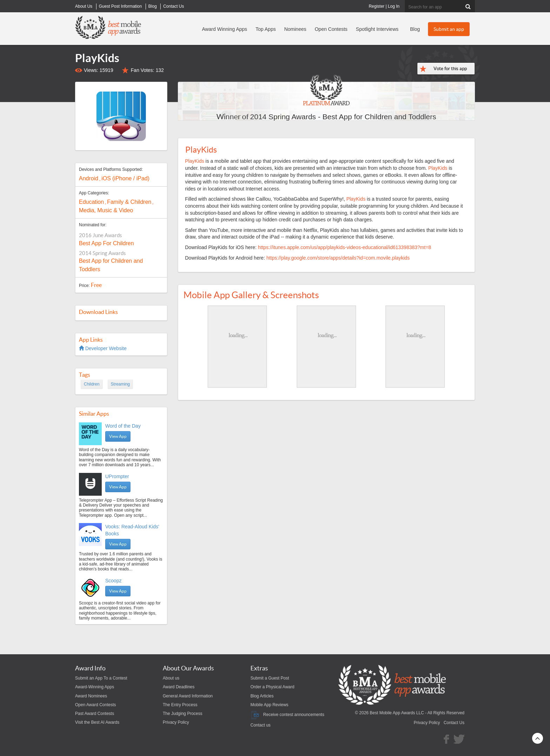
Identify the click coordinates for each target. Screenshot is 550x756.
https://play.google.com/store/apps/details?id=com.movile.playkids (338, 258)
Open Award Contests (96, 705)
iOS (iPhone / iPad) (125, 178)
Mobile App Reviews (269, 705)
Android (89, 178)
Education (91, 202)
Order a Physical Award (272, 687)
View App (118, 436)
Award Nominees (91, 696)
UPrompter (117, 476)
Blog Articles (262, 696)
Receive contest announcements (287, 715)
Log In (394, 6)
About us (171, 678)
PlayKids (195, 161)
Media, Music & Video (106, 210)
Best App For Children (106, 243)
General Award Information (188, 696)
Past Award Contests (95, 714)
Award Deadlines (179, 687)
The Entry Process (180, 705)
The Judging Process (183, 714)
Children (92, 384)
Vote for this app (450, 69)
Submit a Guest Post (270, 678)
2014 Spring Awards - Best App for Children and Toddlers (343, 117)
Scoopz (113, 581)
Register (377, 6)
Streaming (120, 384)
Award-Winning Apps (95, 687)
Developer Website (103, 348)
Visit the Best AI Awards (97, 722)
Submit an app (449, 29)
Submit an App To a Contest (101, 678)
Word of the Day (123, 426)
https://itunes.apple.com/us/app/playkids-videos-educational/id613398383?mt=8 (344, 247)
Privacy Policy (176, 722)
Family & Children (129, 202)
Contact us (260, 725)
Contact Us (454, 723)
